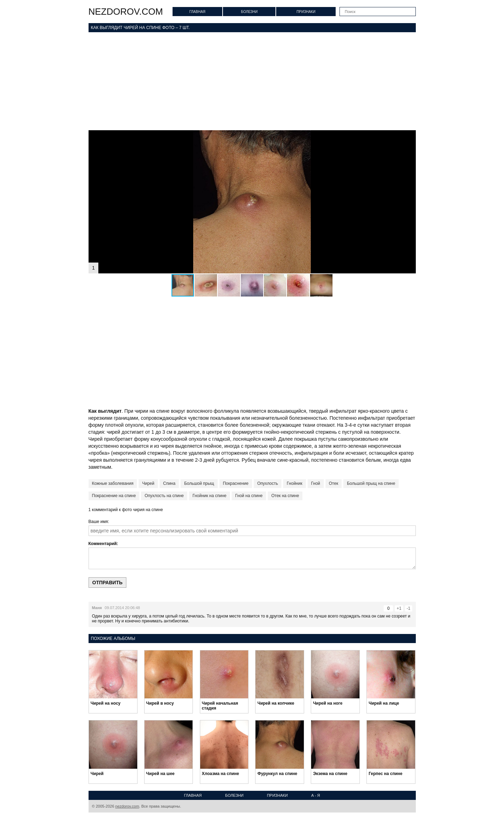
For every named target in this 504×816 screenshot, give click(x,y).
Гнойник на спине (209, 496)
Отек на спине (285, 496)
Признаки (306, 12)
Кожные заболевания (113, 483)
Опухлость (268, 483)
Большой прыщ (199, 483)
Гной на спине (249, 496)
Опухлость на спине (164, 496)
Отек (334, 483)
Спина (169, 483)
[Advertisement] (252, 81)
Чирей (148, 483)
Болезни (249, 12)
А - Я (316, 795)
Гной (316, 483)
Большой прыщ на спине (371, 483)
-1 (409, 608)
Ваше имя (98, 522)
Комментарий (103, 544)
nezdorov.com (126, 12)
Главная (197, 12)
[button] (409, 137)
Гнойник (294, 483)
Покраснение (236, 483)
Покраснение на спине (114, 496)
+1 (399, 608)
